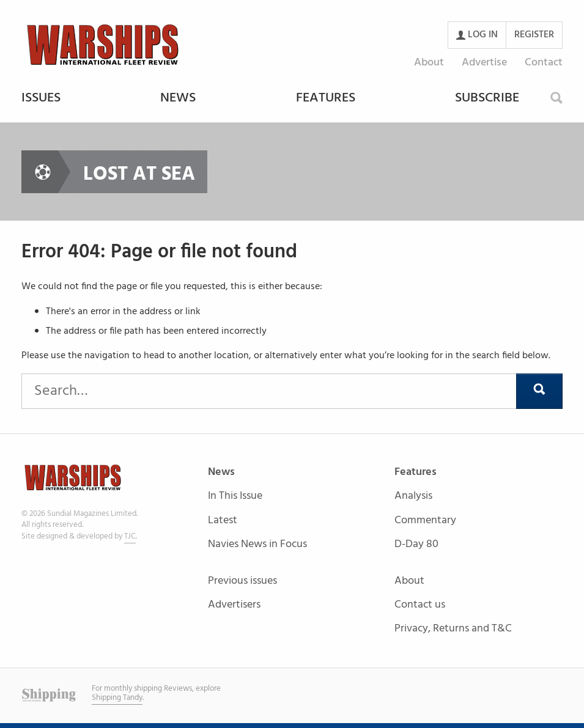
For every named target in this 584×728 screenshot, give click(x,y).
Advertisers (234, 605)
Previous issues (242, 582)
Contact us (420, 605)
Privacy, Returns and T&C (453, 629)
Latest (223, 521)
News (178, 99)
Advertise (484, 63)
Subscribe (487, 99)
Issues (41, 99)
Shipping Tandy (117, 698)
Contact (544, 63)
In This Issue (235, 497)
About (429, 63)
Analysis (413, 497)
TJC (130, 536)
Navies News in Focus (257, 544)
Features (326, 99)
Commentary (425, 521)
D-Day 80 (416, 544)
